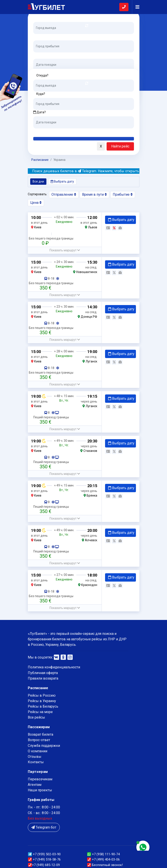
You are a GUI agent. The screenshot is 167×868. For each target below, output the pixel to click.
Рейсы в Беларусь (43, 706)
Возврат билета (40, 734)
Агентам (35, 785)
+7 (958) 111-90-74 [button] (103, 854)
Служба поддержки (44, 746)
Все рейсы (36, 717)
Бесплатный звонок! (105, 865)
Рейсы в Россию (42, 695)
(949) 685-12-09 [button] (44, 865)
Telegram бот (44, 827)
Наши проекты (40, 790)
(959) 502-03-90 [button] (44, 854)
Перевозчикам (40, 779)
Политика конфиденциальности (54, 667)
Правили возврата (43, 678)
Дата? (40, 55)
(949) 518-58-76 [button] (44, 859)
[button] (32, 147)
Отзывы (35, 757)
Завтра (51, 132)
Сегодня (40, 132)
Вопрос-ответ (39, 740)
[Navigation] (136, 7)
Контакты (36, 762)
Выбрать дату (62, 181)
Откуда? (42, 18)
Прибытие (123, 194)
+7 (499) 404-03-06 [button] (103, 859)
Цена (36, 203)
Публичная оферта (43, 673)
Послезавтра (70, 132)
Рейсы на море (40, 712)
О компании (38, 751)
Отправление (64, 194)
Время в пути (94, 194)
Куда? (41, 36)
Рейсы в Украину (42, 701)
